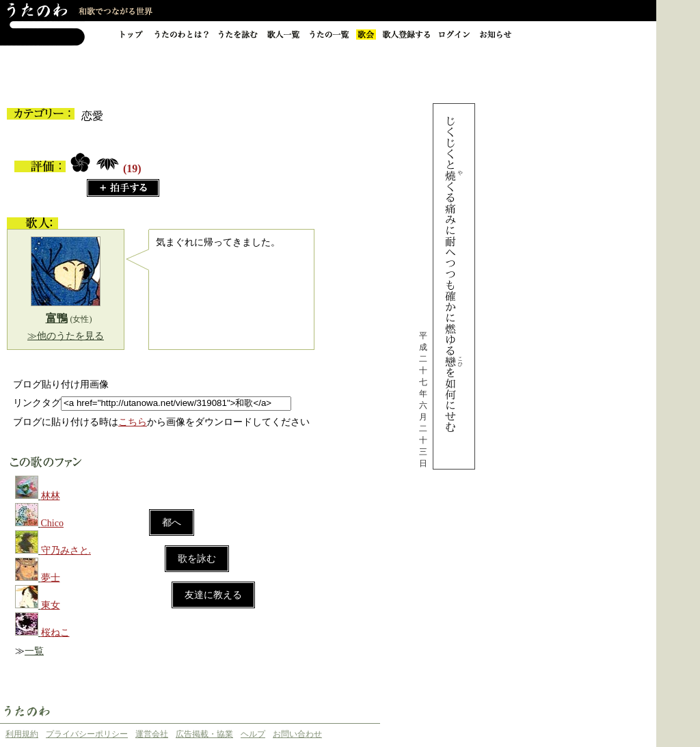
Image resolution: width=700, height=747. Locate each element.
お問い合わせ (297, 734)
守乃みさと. (66, 551)
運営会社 (152, 734)
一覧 (34, 651)
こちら (133, 422)
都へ (172, 522)
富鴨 (57, 318)
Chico (52, 523)
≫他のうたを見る (66, 336)
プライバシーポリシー (87, 734)
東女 (51, 605)
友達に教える (213, 595)
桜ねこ (55, 633)
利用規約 (22, 734)
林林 (51, 496)
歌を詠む (197, 559)
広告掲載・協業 (204, 734)
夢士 (51, 578)
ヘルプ (253, 734)
